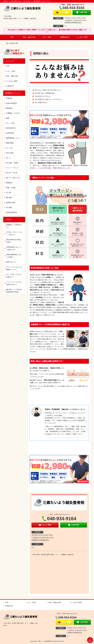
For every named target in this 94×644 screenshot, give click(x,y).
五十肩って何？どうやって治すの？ (14, 233)
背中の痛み (10, 153)
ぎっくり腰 (10, 123)
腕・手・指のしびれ (13, 178)
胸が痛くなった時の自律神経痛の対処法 (14, 291)
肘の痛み (9, 207)
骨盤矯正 (9, 98)
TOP (12, 37)
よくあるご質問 (82, 37)
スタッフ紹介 (47, 37)
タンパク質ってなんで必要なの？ (14, 276)
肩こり (9, 158)
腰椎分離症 (10, 143)
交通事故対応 (65, 37)
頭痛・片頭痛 (11, 188)
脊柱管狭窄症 (11, 128)
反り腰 (9, 193)
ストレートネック (12, 168)
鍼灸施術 (9, 108)
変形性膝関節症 (12, 212)
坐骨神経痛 (10, 133)
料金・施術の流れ (29, 37)
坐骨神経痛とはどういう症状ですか (14, 248)
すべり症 (9, 148)
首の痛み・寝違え (12, 163)
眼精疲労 (9, 183)
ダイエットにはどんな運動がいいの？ (14, 268)
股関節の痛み (11, 203)
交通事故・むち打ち (13, 113)
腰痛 (8, 118)
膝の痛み (9, 198)
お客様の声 (10, 86)
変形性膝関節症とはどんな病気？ (14, 256)
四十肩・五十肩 (12, 173)
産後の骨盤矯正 (12, 103)
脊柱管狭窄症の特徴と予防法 (14, 241)
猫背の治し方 (11, 262)
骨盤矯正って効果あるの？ (14, 226)
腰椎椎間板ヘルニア (13, 138)
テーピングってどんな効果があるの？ (14, 283)
